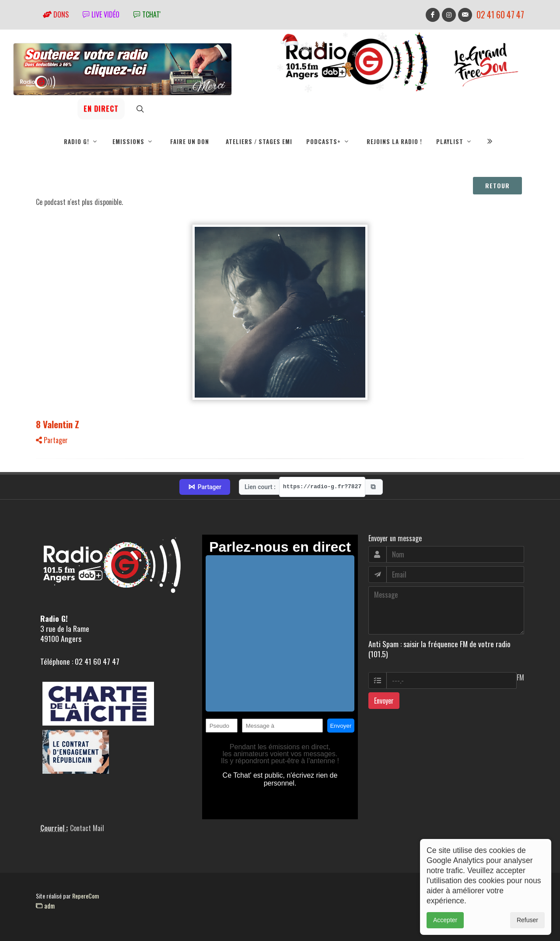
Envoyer (384, 701)
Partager (52, 440)
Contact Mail (87, 828)
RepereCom (86, 896)
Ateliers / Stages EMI (259, 141)
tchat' (147, 14)
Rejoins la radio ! (394, 141)
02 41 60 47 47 (500, 15)
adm (45, 906)
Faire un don (190, 141)
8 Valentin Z (58, 424)
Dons (56, 14)
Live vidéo (101, 14)
